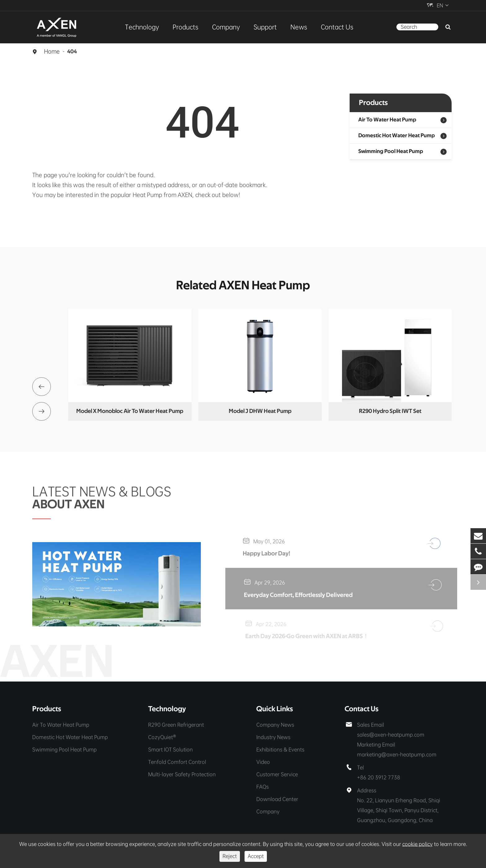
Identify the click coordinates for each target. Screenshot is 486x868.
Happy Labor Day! (270, 554)
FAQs (263, 787)
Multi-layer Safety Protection (182, 774)
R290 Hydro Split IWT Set (390, 411)
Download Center (277, 799)
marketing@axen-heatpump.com (397, 754)
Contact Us (337, 27)
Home (52, 51)
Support (265, 27)
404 (72, 52)
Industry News (273, 737)
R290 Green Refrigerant (176, 725)
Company (226, 27)
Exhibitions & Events (280, 750)
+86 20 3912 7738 (379, 777)
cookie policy (418, 844)
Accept (256, 856)
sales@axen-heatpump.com (391, 735)
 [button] (42, 387)
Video (263, 762)
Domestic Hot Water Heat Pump (397, 136)
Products (186, 27)
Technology (142, 27)
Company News (275, 725)
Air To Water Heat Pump (387, 120)
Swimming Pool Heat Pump (391, 151)
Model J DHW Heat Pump (260, 411)
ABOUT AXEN (68, 502)
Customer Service (277, 774)
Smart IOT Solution (170, 750)
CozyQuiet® (162, 737)
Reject (230, 856)
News (299, 27)
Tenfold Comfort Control (177, 762)
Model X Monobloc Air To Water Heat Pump (130, 411)
